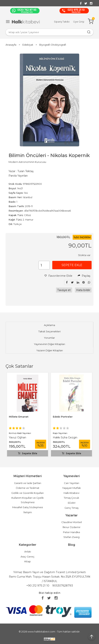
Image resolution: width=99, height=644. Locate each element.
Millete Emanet (19, 417)
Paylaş (84, 276)
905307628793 (63, 586)
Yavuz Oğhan (18, 437)
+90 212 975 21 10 (38, 586)
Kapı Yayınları (60, 433)
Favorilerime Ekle (58, 276)
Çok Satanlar (19, 366)
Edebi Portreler (63, 417)
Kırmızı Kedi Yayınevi (20, 433)
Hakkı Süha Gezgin (65, 437)
